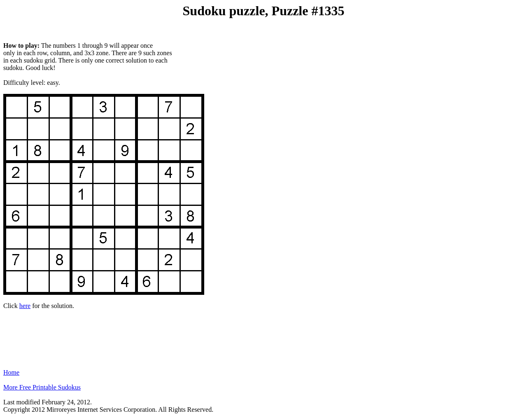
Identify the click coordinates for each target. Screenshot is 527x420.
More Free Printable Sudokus (42, 387)
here (25, 306)
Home (11, 372)
